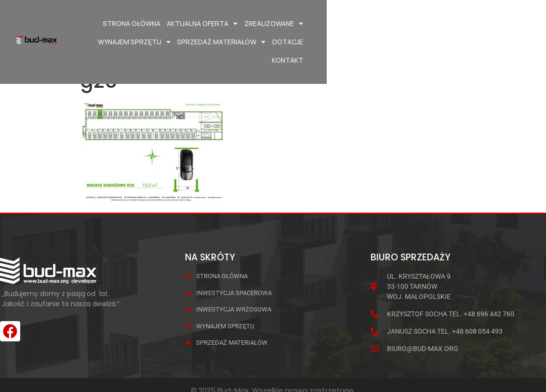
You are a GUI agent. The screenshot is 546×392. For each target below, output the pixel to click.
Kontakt (499, 42)
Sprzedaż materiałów (433, 24)
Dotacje (499, 23)
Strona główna (131, 23)
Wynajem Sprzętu (345, 24)
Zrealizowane (273, 24)
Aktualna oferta (202, 24)
